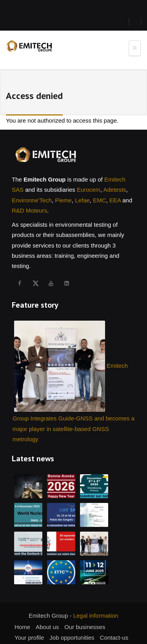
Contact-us (114, 638)
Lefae (82, 200)
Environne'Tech (32, 200)
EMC (99, 200)
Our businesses (85, 627)
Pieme (63, 200)
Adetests (114, 190)
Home (22, 627)
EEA (115, 200)
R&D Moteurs (29, 210)
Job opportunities (72, 638)
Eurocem (89, 190)
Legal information (96, 616)
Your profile (29, 638)
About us (47, 627)
